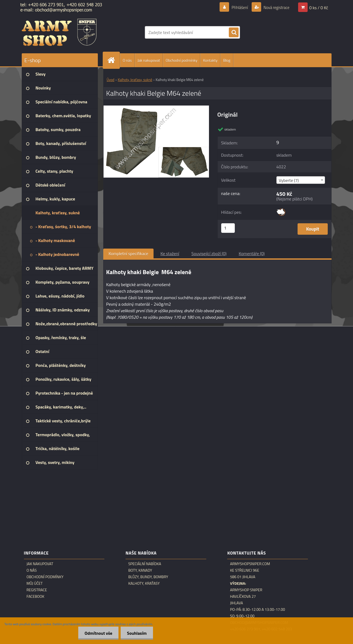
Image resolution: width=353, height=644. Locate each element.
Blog (227, 60)
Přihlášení (237, 7)
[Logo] (59, 32)
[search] (234, 33)
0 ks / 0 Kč (319, 7)
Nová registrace (275, 7)
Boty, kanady (140, 570)
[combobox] (301, 180)
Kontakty (210, 60)
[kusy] (228, 228)
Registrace (37, 590)
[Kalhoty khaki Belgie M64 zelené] (156, 108)
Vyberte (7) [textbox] (289, 180)
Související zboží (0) (209, 253)
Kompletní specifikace (129, 253)
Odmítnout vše (97, 633)
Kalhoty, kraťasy (144, 583)
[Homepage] (114, 60)
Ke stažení (170, 253)
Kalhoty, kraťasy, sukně (135, 80)
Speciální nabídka (145, 564)
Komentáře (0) (252, 253)
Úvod (111, 80)
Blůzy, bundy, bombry (148, 577)
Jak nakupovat (149, 60)
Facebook (36, 596)
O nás (127, 60)
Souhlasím (136, 633)
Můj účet (35, 583)
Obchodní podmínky (182, 60)
